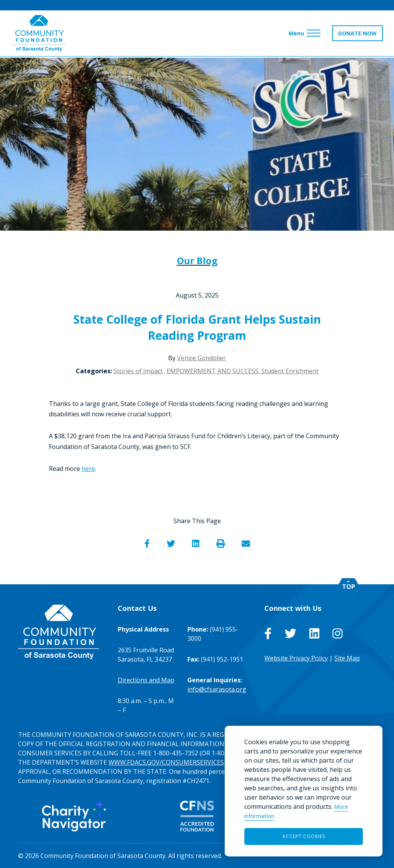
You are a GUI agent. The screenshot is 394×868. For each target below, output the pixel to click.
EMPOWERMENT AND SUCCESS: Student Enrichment (243, 371)
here (88, 469)
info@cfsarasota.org (217, 689)
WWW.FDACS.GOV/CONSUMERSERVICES (166, 762)
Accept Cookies (304, 836)
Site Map (347, 658)
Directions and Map (146, 680)
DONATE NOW (357, 34)
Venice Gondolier (201, 358)
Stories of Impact (138, 371)
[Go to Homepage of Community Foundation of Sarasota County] (39, 34)
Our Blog (197, 260)
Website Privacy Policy (296, 658)
